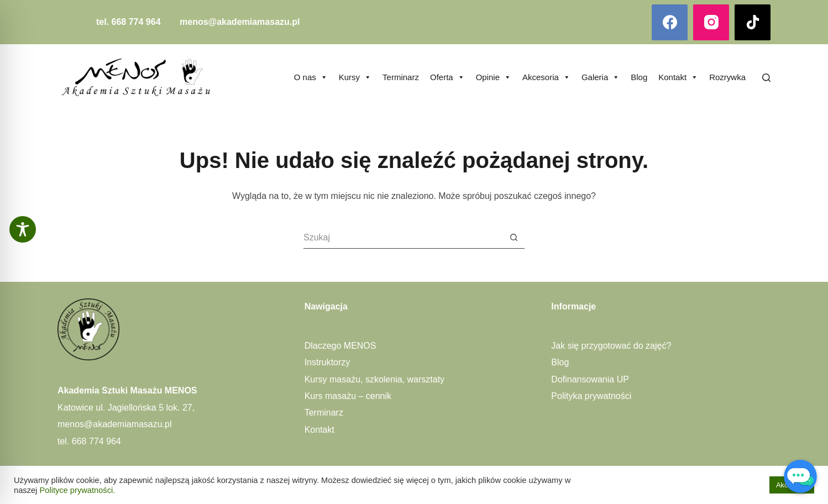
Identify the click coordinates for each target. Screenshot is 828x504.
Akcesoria (546, 77)
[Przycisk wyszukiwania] (513, 238)
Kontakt (678, 77)
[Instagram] (711, 22)
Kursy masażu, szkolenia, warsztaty (374, 379)
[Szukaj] (766, 78)
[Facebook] (670, 22)
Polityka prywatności (591, 396)
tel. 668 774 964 (129, 22)
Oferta (447, 77)
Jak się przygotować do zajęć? (611, 346)
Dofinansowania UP (590, 379)
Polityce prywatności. (77, 490)
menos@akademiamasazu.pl (240, 22)
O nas (311, 77)
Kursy (355, 77)
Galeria (601, 77)
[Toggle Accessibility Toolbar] (23, 229)
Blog (639, 77)
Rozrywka (727, 77)
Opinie (494, 77)
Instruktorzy (327, 362)
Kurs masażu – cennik (348, 396)
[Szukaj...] (403, 238)
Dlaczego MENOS (340, 346)
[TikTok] (753, 22)
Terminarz (401, 77)
